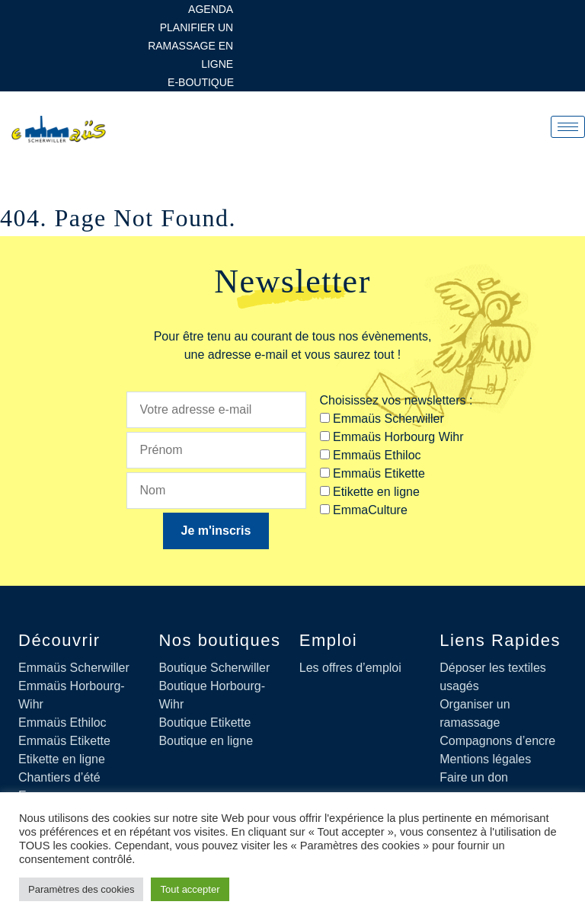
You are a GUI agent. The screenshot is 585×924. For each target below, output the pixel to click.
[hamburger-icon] (568, 127)
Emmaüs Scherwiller (74, 668)
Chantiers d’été (59, 777)
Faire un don (474, 777)
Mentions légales (485, 759)
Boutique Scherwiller (214, 668)
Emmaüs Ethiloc (62, 723)
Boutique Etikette (205, 723)
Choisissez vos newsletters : (396, 400)
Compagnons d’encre (497, 741)
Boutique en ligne (206, 741)
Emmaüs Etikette (64, 741)
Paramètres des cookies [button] (81, 889)
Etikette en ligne (62, 759)
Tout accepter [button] (190, 889)
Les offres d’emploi (350, 668)
